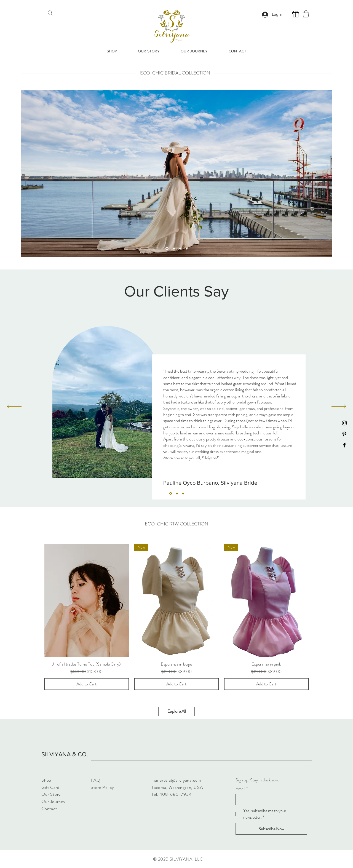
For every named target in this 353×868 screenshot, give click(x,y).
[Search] (50, 13)
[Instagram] (344, 423)
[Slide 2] (174, 248)
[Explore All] (176, 711)
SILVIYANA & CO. (65, 754)
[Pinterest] (344, 434)
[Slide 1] (167, 248)
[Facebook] (344, 445)
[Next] (339, 407)
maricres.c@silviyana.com (176, 780)
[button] (306, 14)
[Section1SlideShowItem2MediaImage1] (177, 493)
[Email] (270, 800)
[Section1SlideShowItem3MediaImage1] (183, 493)
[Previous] (14, 407)
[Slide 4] (187, 248)
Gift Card (50, 787)
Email (242, 789)
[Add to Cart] (87, 684)
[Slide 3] (180, 248)
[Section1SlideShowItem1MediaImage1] (171, 494)
